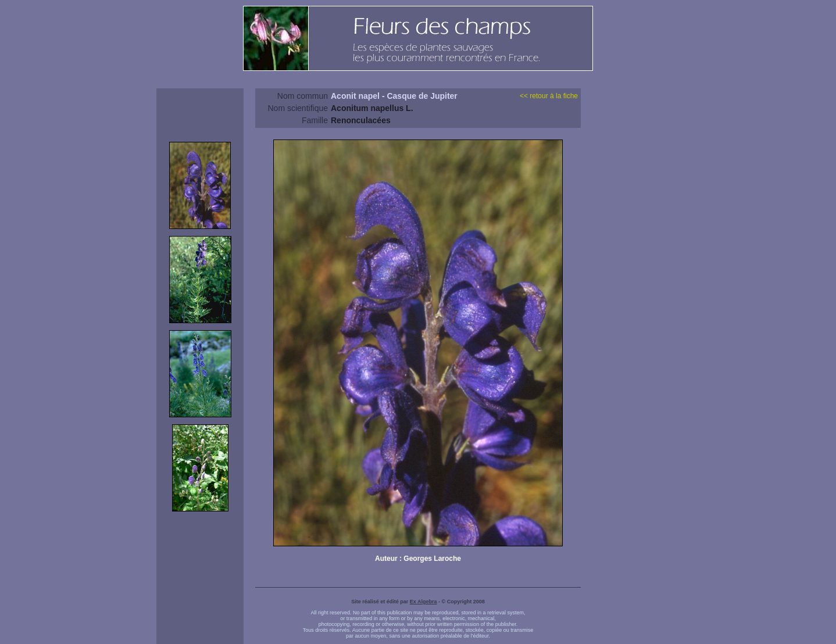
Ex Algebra (424, 602)
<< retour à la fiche (549, 96)
